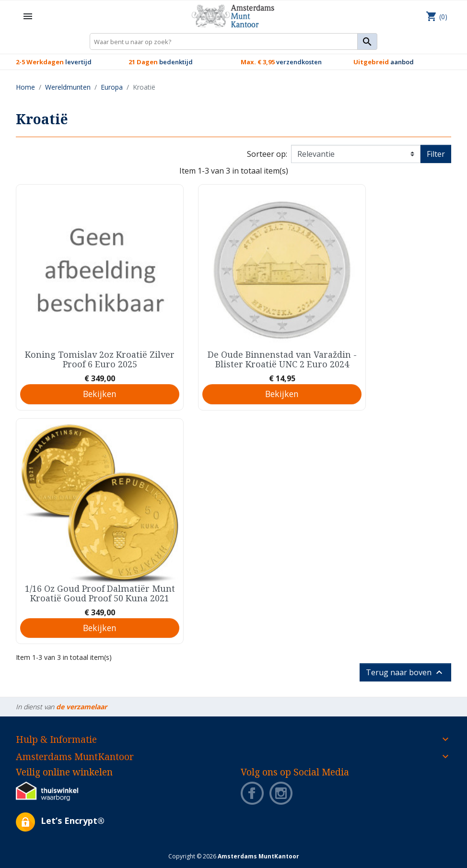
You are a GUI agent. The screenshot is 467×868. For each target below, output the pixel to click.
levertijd (54, 62)
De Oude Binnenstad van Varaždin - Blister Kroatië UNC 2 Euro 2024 (282, 359)
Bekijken (100, 394)
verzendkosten (281, 62)
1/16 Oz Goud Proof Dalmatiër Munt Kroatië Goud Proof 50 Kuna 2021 (100, 593)
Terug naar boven (405, 672)
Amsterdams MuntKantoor (75, 757)
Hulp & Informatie (56, 739)
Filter (436, 154)
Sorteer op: (267, 154)
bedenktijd (161, 62)
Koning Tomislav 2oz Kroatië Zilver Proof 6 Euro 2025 (100, 359)
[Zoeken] (233, 41)
